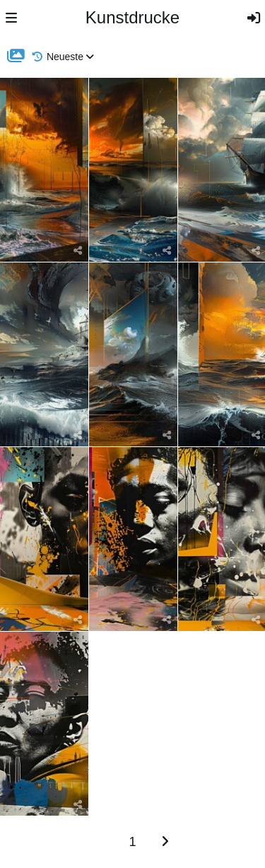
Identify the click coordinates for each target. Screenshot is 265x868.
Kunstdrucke (132, 17)
